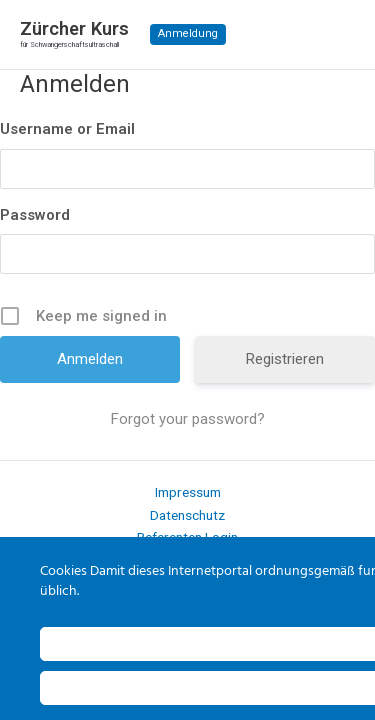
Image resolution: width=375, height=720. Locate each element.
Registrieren (285, 359)
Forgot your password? (188, 419)
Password (35, 215)
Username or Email (67, 129)
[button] (188, 34)
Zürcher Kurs (74, 28)
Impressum (188, 492)
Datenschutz (187, 515)
